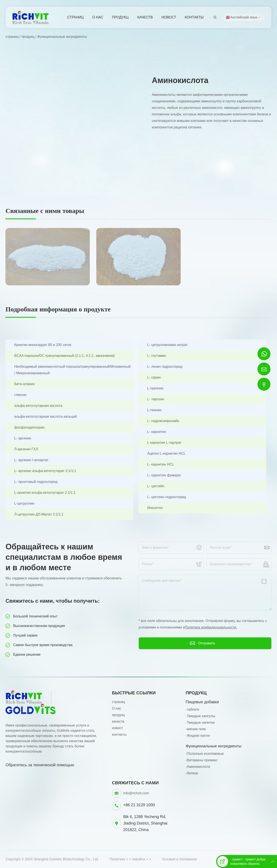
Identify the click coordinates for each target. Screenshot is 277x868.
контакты (194, 17)
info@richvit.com (136, 793)
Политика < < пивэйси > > (130, 859)
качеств (145, 17)
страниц (75, 17)
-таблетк (192, 709)
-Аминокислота (198, 767)
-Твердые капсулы (200, 716)
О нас (98, 17)
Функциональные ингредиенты (62, 37)
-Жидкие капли (198, 736)
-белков (192, 773)
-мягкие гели (196, 729)
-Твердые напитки (200, 723)
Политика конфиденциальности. (211, 627)
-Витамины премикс (202, 760)
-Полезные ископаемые (205, 754)
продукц (120, 17)
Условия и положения (179, 859)
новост (169, 17)
